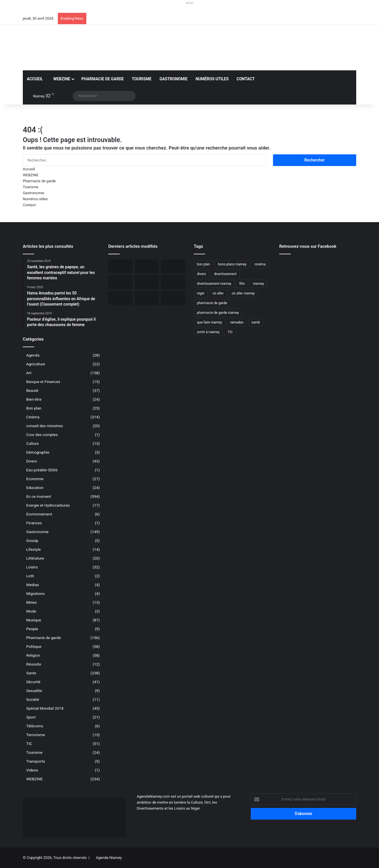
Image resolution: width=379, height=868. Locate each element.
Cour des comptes (42, 435)
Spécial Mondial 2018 (45, 708)
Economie (35, 479)
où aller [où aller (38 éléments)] (218, 293)
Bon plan (34, 408)
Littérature (35, 558)
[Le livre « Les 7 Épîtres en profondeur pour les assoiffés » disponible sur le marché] (120, 298)
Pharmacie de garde (102, 79)
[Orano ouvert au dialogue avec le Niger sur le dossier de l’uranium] (120, 266)
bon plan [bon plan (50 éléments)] (203, 264)
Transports (36, 761)
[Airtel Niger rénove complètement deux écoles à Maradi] (147, 298)
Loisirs (32, 567)
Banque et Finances (43, 382)
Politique (34, 646)
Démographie (38, 452)
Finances (34, 523)
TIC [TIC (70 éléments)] (230, 332)
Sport (31, 717)
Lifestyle (33, 549)
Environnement (39, 514)
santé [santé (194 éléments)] (256, 322)
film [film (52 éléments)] (242, 284)
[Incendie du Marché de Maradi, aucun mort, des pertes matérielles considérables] (173, 266)
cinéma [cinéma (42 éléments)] (260, 264)
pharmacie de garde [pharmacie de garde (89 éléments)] (212, 303)
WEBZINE (60, 79)
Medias (33, 585)
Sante (31, 673)
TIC (29, 744)
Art (29, 373)
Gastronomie (174, 79)
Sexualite (34, 691)
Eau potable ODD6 (42, 470)
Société (33, 699)
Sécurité (33, 682)
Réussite (34, 664)
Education (35, 488)
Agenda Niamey (109, 858)
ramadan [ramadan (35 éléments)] (237, 322)
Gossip (32, 541)
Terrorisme (36, 735)
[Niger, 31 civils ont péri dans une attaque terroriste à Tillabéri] (147, 282)
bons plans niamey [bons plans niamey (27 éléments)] (232, 264)
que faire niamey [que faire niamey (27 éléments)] (209, 322)
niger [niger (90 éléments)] (201, 293)
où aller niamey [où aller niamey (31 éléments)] (243, 293)
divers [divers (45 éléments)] (201, 274)
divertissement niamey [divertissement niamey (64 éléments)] (214, 284)
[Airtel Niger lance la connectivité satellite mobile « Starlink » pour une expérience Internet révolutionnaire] (173, 282)
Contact (245, 79)
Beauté (32, 390)
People (32, 629)
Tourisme (141, 79)
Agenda (33, 355)
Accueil (35, 79)
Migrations (35, 593)
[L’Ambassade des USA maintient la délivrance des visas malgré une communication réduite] (120, 282)
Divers (32, 461)
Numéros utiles (212, 79)
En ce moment (39, 496)
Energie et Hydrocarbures (48, 505)
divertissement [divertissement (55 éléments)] (225, 274)
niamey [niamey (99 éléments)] (259, 284)
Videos (32, 770)
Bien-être (34, 399)
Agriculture (36, 364)
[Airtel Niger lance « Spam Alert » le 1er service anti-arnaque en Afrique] (173, 298)
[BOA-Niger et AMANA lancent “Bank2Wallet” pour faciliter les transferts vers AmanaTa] (147, 266)
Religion (33, 655)
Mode (31, 611)
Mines (31, 602)
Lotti (30, 576)
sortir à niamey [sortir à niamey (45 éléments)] (208, 332)
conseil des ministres (45, 426)
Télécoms (35, 726)
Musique (34, 620)
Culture (32, 443)
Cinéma (33, 417)
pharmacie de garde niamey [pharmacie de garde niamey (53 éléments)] (218, 313)
